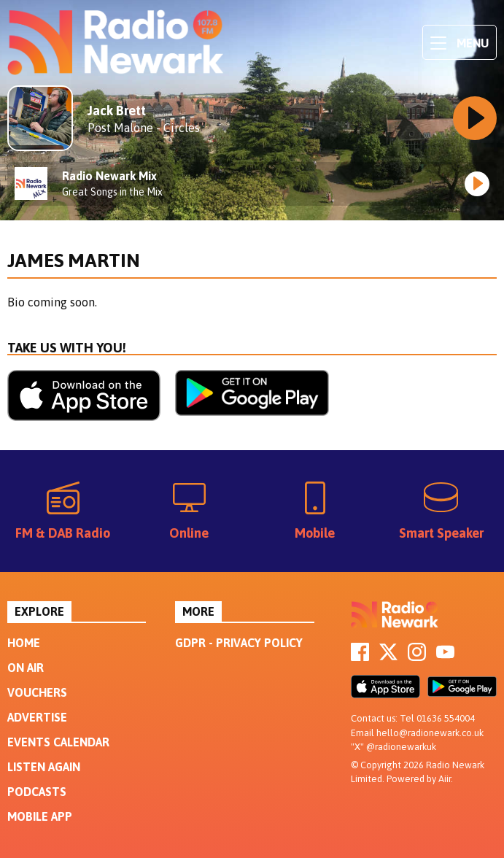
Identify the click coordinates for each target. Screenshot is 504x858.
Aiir (445, 779)
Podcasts (37, 792)
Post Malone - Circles (144, 128)
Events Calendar (58, 742)
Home (24, 643)
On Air (26, 668)
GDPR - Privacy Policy (239, 643)
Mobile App (40, 816)
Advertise (37, 717)
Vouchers (37, 692)
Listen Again (44, 767)
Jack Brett (117, 111)
